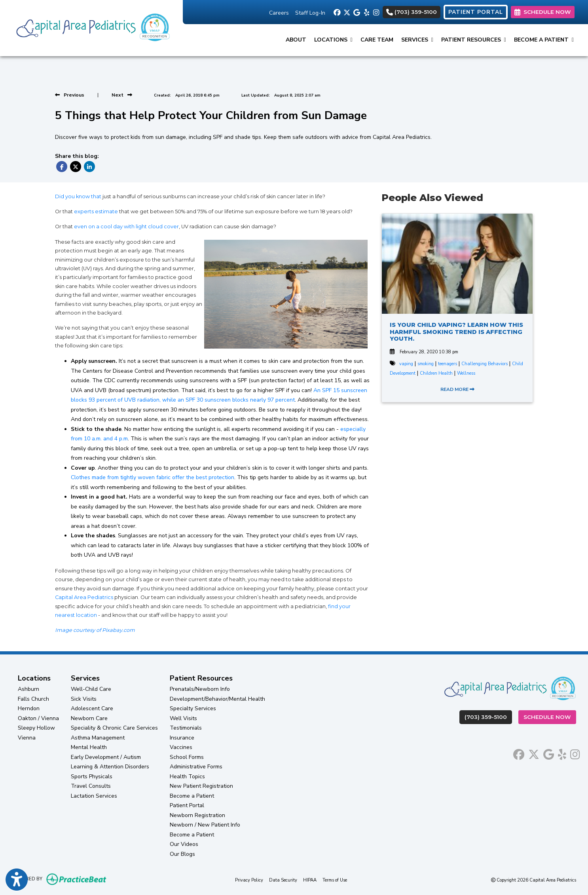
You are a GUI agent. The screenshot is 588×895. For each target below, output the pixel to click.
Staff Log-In (310, 13)
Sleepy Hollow (36, 728)
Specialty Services (193, 708)
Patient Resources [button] (474, 40)
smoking (426, 364)
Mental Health (89, 747)
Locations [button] (333, 40)
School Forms (187, 757)
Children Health (436, 373)
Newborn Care (89, 718)
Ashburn (28, 689)
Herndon (29, 708)
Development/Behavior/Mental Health (217, 699)
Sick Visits (84, 699)
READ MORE (457, 389)
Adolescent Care (92, 708)
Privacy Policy (249, 880)
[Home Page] (91, 27)
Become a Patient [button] (544, 40)
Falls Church (33, 699)
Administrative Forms (196, 767)
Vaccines (181, 747)
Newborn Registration (197, 815)
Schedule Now (550, 716)
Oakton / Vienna (38, 718)
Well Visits (183, 718)
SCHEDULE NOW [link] (543, 12)
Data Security (283, 880)
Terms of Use (335, 880)
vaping (406, 364)
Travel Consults (91, 786)
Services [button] (417, 40)
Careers (279, 13)
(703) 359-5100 (412, 12)
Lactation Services (94, 796)
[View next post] (122, 95)
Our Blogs (182, 854)
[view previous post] (70, 95)
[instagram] (376, 12)
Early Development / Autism (106, 757)
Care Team (377, 40)
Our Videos (184, 844)
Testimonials (186, 728)
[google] (356, 12)
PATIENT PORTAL (476, 12)
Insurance (182, 738)
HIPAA (310, 880)
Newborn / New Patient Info (205, 825)
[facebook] (337, 12)
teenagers (448, 364)
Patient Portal (187, 805)
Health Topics (187, 776)
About (296, 40)
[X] (346, 12)
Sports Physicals (92, 776)
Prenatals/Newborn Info (200, 689)
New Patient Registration (201, 786)
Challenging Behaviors (485, 364)
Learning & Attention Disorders (110, 767)
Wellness (466, 373)
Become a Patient (192, 796)
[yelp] (366, 12)
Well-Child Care (91, 689)
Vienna (27, 738)
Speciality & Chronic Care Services (114, 728)
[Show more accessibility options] (17, 880)
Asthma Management (98, 738)
